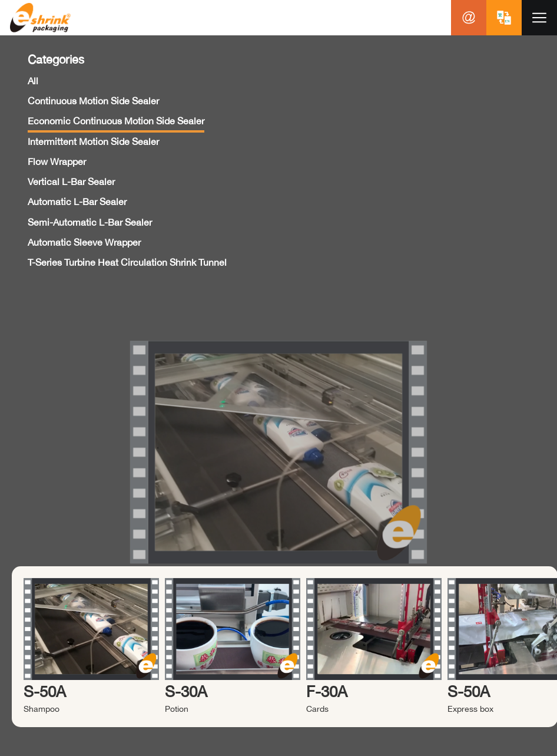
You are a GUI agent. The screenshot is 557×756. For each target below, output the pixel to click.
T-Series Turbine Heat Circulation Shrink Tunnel (127, 262)
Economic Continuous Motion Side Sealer (116, 121)
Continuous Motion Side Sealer (93, 101)
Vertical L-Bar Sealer (71, 181)
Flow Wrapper (57, 161)
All (33, 81)
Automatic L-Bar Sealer (77, 202)
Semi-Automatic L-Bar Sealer (90, 222)
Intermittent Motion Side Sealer (93, 141)
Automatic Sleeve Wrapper (84, 242)
